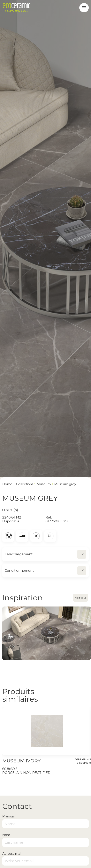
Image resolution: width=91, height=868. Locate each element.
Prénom (9, 816)
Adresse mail (12, 854)
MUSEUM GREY (65, 484)
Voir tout (81, 598)
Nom (6, 835)
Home (7, 484)
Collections (25, 484)
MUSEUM (44, 484)
